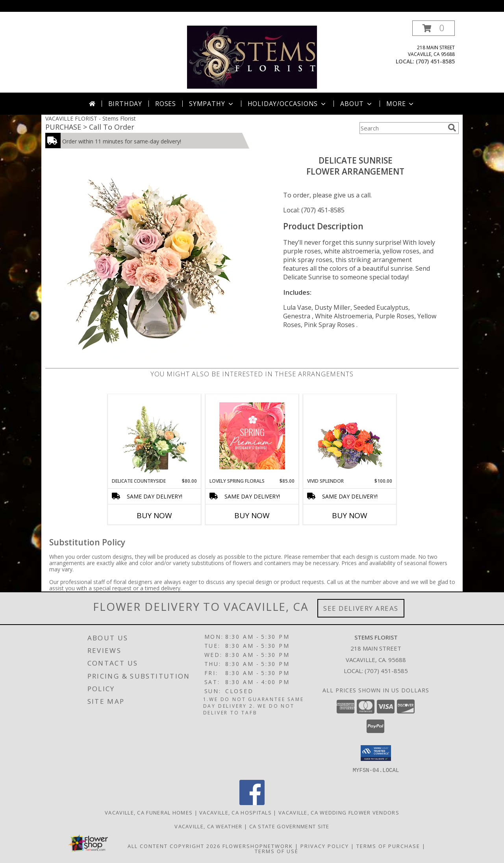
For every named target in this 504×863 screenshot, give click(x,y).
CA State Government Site (289, 826)
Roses (166, 104)
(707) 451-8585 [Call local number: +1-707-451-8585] (435, 61)
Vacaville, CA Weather (208, 826)
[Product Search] (402, 128)
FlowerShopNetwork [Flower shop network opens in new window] (258, 846)
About (357, 104)
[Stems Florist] (252, 57)
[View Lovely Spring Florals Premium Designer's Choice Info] (252, 436)
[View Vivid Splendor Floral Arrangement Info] (350, 436)
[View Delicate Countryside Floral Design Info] (155, 436)
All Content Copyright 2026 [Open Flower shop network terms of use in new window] (174, 846)
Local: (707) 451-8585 (314, 210)
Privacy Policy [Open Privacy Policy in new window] (325, 846)
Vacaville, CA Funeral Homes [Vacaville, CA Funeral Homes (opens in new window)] (149, 812)
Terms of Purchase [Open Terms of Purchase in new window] (388, 846)
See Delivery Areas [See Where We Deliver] (361, 608)
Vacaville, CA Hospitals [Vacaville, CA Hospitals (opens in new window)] (235, 812)
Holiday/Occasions (288, 104)
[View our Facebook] (252, 803)
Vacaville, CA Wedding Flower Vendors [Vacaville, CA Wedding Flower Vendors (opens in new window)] (339, 812)
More (401, 104)
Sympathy (212, 104)
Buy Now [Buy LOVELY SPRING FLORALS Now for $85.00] (252, 515)
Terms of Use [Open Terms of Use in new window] (277, 851)
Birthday (125, 104)
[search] (452, 128)
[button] (434, 28)
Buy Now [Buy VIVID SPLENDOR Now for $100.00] (350, 515)
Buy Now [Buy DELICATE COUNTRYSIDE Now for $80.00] (154, 515)
